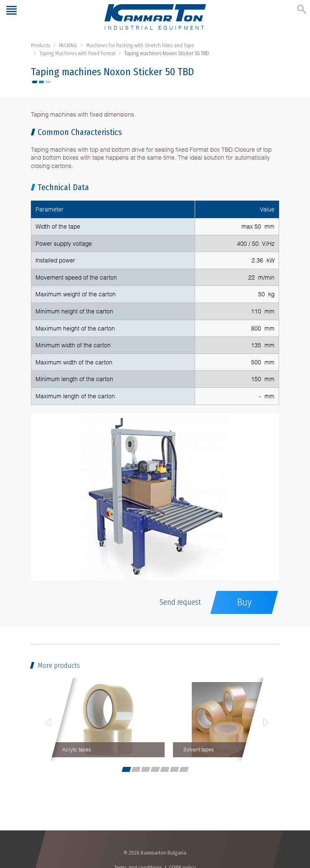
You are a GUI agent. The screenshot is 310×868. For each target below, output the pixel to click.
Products (41, 45)
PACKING (68, 45)
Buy (244, 602)
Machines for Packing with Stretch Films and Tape (140, 45)
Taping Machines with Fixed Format (78, 53)
